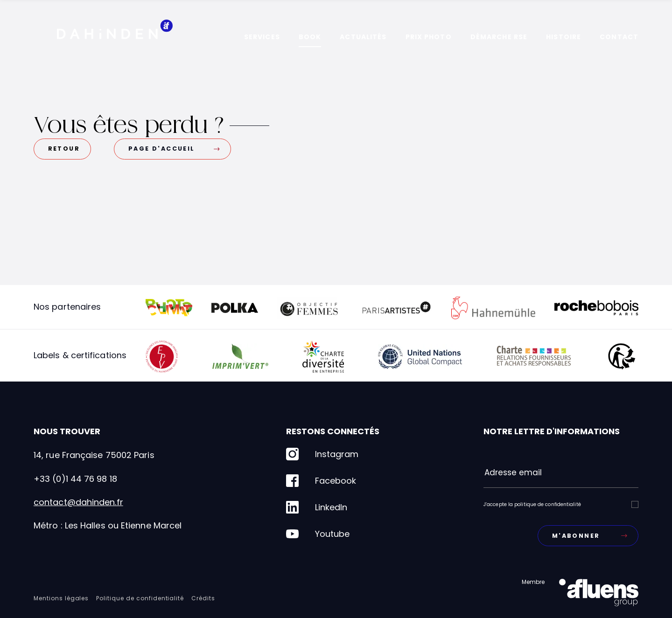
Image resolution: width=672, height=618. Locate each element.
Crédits (203, 598)
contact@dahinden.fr (78, 502)
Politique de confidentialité (140, 598)
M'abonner (590, 536)
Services (262, 37)
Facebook (321, 481)
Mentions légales (61, 598)
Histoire (563, 37)
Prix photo (429, 37)
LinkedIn (317, 507)
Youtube (318, 534)
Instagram (322, 454)
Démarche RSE (499, 37)
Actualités (363, 37)
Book (310, 37)
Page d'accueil (174, 149)
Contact (619, 37)
